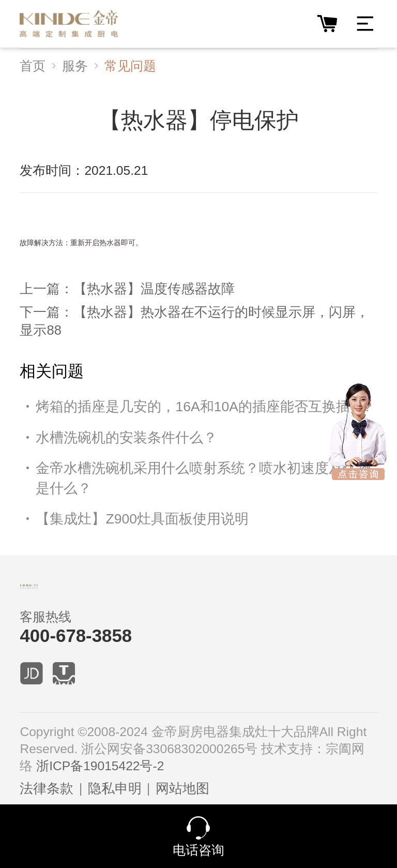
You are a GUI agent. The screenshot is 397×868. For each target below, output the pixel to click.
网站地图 (182, 788)
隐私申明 (115, 788)
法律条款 (47, 788)
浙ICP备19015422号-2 (100, 766)
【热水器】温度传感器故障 (154, 289)
